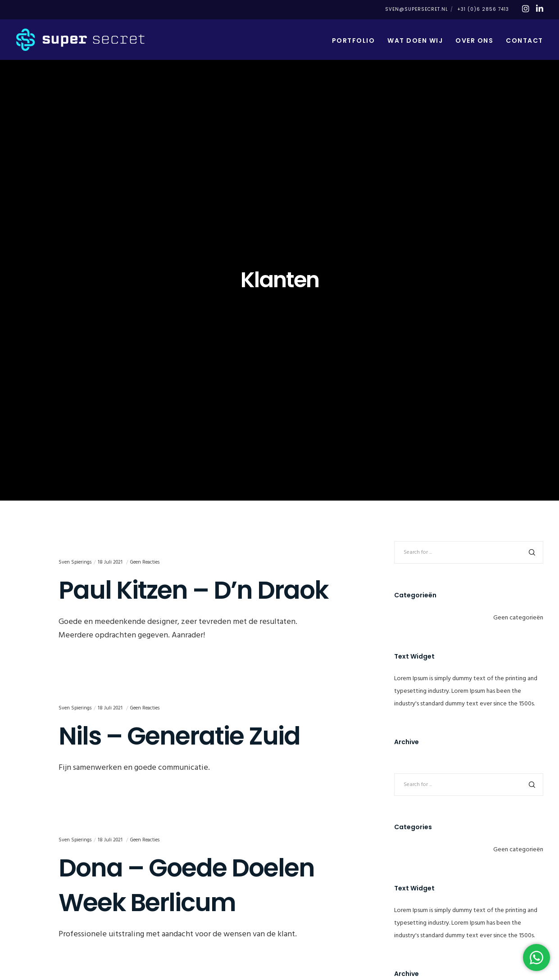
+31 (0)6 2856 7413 (483, 9)
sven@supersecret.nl (417, 9)
